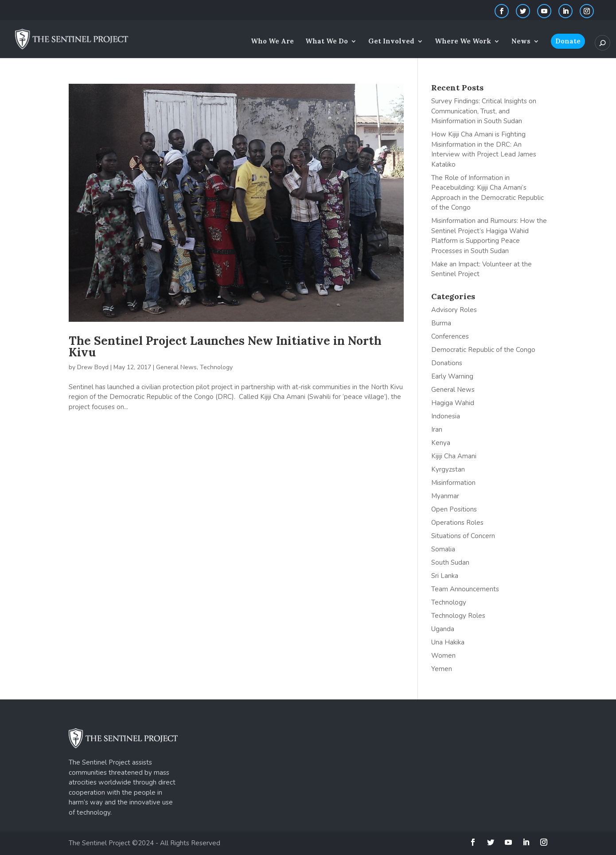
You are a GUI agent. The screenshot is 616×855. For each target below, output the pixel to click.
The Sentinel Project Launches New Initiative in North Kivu (225, 346)
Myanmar (445, 496)
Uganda (443, 629)
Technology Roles (458, 616)
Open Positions (454, 509)
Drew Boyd (93, 367)
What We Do (327, 42)
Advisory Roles (454, 310)
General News (176, 367)
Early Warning (452, 376)
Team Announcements (465, 589)
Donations (447, 363)
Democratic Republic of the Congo (483, 350)
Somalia (443, 549)
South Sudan (450, 562)
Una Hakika (448, 642)
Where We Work (463, 42)
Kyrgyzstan (448, 469)
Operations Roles (457, 523)
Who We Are (272, 42)
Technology (216, 367)
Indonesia (446, 416)
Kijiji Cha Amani (454, 456)
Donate (568, 41)
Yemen (442, 669)
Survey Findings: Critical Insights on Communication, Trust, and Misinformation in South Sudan (484, 111)
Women (443, 656)
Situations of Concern (463, 536)
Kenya (441, 443)
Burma (441, 323)
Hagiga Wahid (453, 403)
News (521, 42)
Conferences (450, 336)
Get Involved (391, 42)
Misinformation (453, 483)
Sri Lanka (445, 576)
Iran (437, 429)
